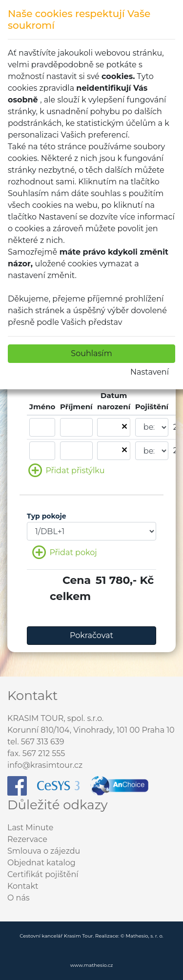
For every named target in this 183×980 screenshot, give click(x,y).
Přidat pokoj (64, 553)
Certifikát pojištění (43, 874)
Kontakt (23, 886)
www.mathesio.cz (92, 965)
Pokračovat (91, 635)
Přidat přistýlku (66, 471)
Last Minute (30, 828)
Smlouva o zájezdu (44, 851)
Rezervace (27, 839)
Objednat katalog (41, 863)
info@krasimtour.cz (45, 765)
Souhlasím (91, 353)
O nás (19, 898)
